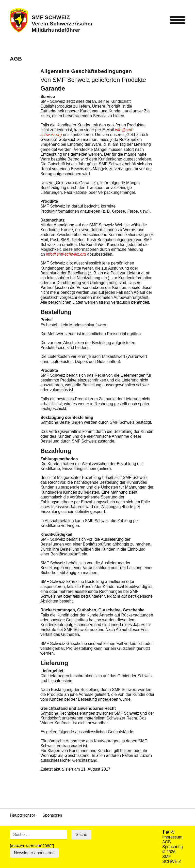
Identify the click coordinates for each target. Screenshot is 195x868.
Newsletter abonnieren (34, 853)
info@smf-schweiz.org (66, 254)
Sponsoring (173, 847)
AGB (167, 842)
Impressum (172, 837)
